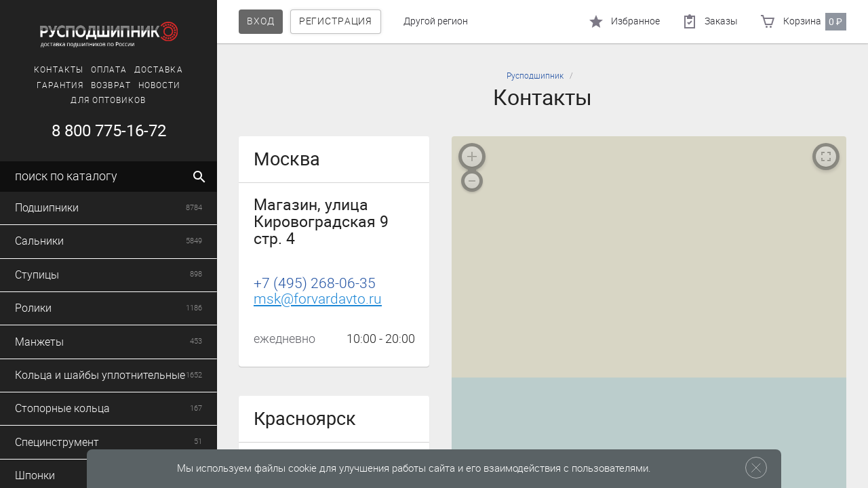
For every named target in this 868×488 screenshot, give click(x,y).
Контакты (59, 70)
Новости (160, 85)
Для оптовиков (108, 100)
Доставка (159, 70)
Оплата (109, 70)
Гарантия (60, 85)
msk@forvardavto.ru (318, 299)
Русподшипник (535, 76)
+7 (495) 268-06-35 (315, 283)
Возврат (111, 85)
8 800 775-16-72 (109, 131)
